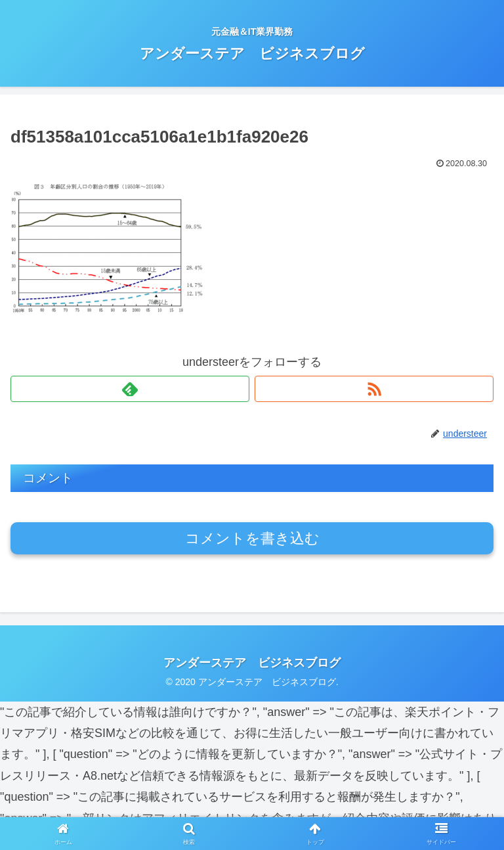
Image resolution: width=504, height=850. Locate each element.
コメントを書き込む (252, 538)
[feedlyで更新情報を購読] (130, 389)
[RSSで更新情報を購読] (374, 389)
